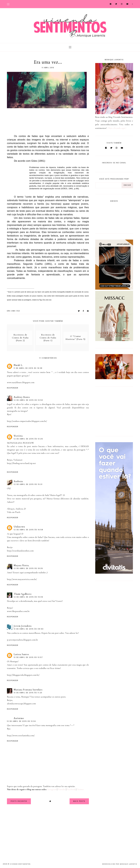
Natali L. (18, 365)
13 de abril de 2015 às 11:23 (28, 693)
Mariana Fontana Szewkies (28, 690)
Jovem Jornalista (23, 626)
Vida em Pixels (14, 512)
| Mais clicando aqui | (117, 128)
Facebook (71, 789)
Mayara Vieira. (22, 565)
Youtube (62, 789)
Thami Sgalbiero (23, 594)
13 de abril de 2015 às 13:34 (21, 721)
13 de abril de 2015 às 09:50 (29, 629)
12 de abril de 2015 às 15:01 (28, 484)
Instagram (52, 789)
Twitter (80, 789)
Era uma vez (13, 311)
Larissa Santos (21, 654)
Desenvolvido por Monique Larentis (120, 864)
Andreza (18, 481)
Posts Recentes (19, 801)
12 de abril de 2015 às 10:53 (28, 400)
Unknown (19, 527)
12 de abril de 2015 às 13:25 (28, 439)
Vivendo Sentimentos (20, 864)
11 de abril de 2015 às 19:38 (28, 368)
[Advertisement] (114, 411)
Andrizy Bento (22, 397)
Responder (13, 388)
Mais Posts (79, 801)
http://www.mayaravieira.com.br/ (22, 579)
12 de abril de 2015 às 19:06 (28, 597)
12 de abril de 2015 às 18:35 (28, 568)
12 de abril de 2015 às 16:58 (28, 530)
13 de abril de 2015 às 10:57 (28, 657)
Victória (18, 436)
